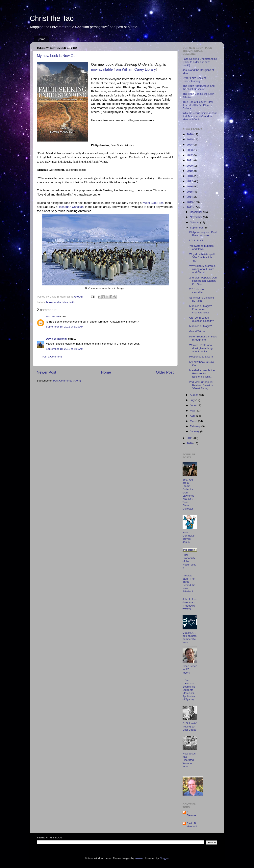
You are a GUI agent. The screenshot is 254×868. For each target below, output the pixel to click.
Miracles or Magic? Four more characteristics (201, 309)
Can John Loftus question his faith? (202, 319)
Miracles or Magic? (201, 326)
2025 (190, 139)
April (193, 416)
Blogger (164, 858)
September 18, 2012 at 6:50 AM (65, 349)
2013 (190, 202)
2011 (190, 438)
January (195, 431)
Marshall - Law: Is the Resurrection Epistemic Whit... (202, 373)
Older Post (165, 372)
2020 (190, 166)
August (194, 395)
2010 (190, 443)
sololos (139, 858)
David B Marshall (57, 339)
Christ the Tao (52, 18)
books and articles (57, 302)
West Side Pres (153, 203)
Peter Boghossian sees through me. (203, 338)
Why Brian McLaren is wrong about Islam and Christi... (202, 269)
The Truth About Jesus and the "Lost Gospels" (199, 87)
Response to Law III (201, 357)
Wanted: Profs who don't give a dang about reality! (201, 348)
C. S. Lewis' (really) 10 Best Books (190, 726)
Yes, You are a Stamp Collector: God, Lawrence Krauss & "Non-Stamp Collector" (188, 494)
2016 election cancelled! (197, 291)
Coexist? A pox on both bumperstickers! (190, 638)
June (193, 405)
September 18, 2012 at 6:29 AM (65, 327)
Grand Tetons (197, 331)
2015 (190, 192)
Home (41, 39)
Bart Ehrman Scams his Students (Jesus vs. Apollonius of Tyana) (189, 690)
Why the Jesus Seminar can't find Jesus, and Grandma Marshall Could (200, 116)
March (194, 421)
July (193, 400)
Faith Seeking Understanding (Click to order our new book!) (200, 62)
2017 (190, 181)
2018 (190, 176)
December (196, 212)
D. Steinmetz (191, 815)
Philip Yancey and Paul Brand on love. (203, 234)
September (197, 228)
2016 (190, 186)
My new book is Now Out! (57, 56)
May (193, 411)
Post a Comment (52, 357)
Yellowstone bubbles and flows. (202, 247)
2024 (190, 145)
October (195, 222)
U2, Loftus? (196, 240)
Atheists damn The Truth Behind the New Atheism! (189, 584)
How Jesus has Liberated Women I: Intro (189, 760)
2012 (190, 207)
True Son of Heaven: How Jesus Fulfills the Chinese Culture (198, 105)
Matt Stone (53, 316)
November (196, 217)
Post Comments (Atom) (67, 381)
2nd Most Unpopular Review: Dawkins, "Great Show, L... (201, 385)
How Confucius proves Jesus (189, 537)
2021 (190, 160)
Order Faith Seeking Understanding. (195, 79)
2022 (190, 155)
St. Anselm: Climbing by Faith (202, 299)
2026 (190, 134)
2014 (190, 197)
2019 (190, 171)
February (196, 426)
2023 (190, 150)
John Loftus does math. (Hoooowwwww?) (190, 604)
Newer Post (46, 372)
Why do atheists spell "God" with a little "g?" (202, 257)
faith (72, 302)
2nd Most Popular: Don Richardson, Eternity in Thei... (203, 281)
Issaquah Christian (71, 207)
